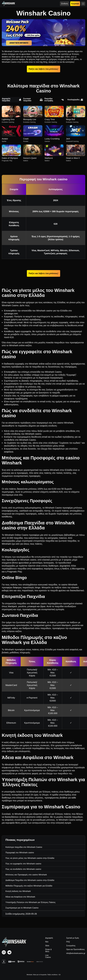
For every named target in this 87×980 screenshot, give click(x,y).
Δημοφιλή (49, 938)
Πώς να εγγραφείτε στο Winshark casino (23, 864)
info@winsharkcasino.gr (76, 953)
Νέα (47, 942)
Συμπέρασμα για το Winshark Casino (22, 908)
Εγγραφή (75, 4)
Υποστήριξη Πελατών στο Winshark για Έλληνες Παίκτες (31, 902)
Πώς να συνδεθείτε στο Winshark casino (23, 869)
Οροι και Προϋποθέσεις (76, 949)
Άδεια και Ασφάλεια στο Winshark (20, 897)
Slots (47, 946)
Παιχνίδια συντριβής (54, 100)
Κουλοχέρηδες (75, 100)
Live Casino (48, 956)
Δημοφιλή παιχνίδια (12, 100)
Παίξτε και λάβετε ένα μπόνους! (43, 69)
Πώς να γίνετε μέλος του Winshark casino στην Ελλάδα (30, 858)
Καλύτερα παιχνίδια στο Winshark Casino (24, 847)
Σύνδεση (64, 4)
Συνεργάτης (71, 946)
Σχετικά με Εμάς (73, 938)
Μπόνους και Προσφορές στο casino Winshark (26, 875)
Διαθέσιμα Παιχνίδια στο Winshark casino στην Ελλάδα (30, 880)
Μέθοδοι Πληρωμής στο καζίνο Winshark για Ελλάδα (29, 886)
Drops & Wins (48, 950)
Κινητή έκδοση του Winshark (18, 891)
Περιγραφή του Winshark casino (20, 853)
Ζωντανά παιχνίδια (33, 100)
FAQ (68, 942)
